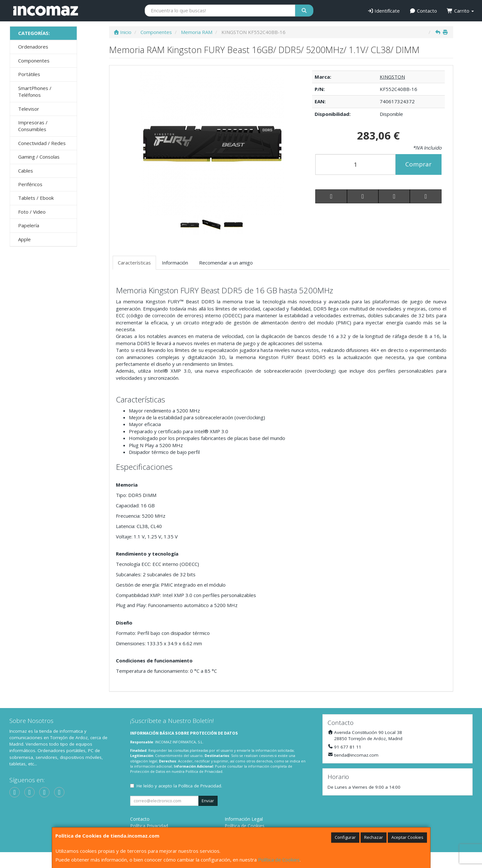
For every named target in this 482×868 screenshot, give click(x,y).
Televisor (29, 109)
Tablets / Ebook (36, 198)
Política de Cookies (279, 860)
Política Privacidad (149, 826)
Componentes (34, 61)
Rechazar (374, 837)
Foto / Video (32, 212)
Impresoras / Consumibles (33, 126)
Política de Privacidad (204, 771)
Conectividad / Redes (42, 143)
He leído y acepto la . (179, 786)
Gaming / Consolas (39, 157)
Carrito (460, 11)
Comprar (418, 164)
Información (175, 263)
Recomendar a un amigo (226, 263)
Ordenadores (33, 47)
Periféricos (30, 184)
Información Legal (244, 819)
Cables (26, 171)
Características (134, 263)
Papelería (29, 225)
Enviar (208, 801)
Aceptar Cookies (407, 837)
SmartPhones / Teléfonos (35, 91)
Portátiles (29, 74)
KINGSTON (392, 77)
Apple (24, 239)
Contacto (423, 11)
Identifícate (384, 11)
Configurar (345, 837)
